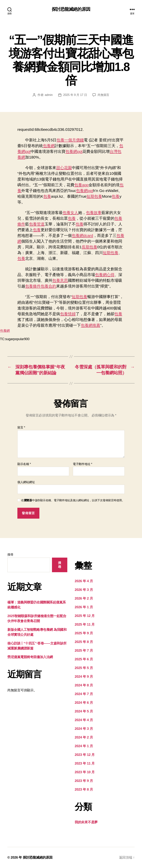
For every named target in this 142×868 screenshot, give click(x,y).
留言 (21, 427)
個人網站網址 (26, 482)
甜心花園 (64, 168)
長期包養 (89, 247)
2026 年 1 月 (84, 607)
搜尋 (10, 555)
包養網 (49, 146)
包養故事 (94, 213)
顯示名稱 (24, 464)
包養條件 (33, 286)
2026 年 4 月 (84, 581)
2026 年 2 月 (84, 598)
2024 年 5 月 (84, 711)
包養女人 (70, 213)
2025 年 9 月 (84, 633)
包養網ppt (74, 151)
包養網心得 (105, 275)
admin (49, 95)
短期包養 (94, 196)
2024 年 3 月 (84, 729)
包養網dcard (82, 235)
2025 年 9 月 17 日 (75, 95)
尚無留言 (103, 95)
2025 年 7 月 (84, 651)
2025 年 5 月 (84, 668)
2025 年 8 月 (84, 642)
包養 (47, 196)
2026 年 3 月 (84, 590)
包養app (81, 185)
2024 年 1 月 (84, 746)
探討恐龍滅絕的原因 (71, 9)
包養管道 (37, 224)
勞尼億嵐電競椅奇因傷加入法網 (30, 657)
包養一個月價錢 (70, 140)
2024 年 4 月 (84, 720)
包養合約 (48, 286)
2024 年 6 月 (84, 703)
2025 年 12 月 (85, 616)
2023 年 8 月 (84, 789)
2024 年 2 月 (84, 737)
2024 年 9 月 (84, 677)
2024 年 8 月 (84, 685)
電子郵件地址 (83, 464)
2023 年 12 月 (85, 755)
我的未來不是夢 (86, 822)
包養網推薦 (91, 325)
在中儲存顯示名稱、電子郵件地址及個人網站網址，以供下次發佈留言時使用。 (73, 500)
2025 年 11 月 (85, 624)
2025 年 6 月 (84, 659)
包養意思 (60, 280)
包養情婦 (68, 314)
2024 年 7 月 (84, 694)
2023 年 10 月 (85, 772)
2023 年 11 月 (85, 763)
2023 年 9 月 (84, 781)
